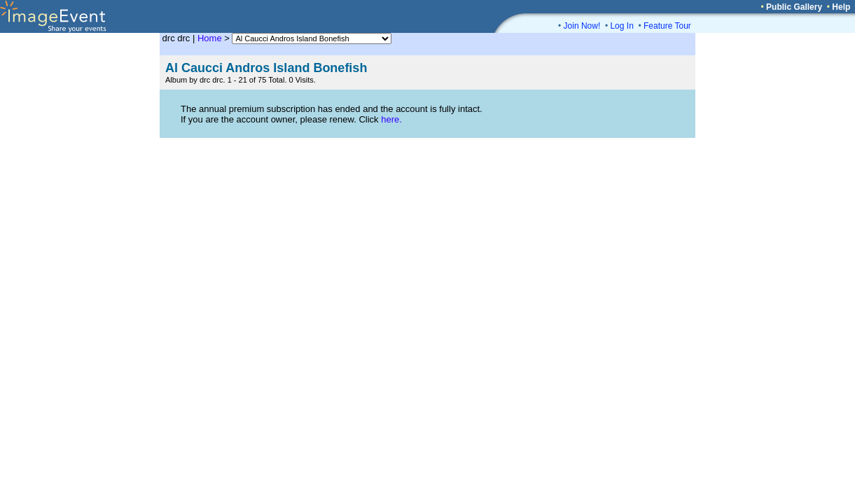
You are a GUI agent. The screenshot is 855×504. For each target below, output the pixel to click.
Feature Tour (667, 26)
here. (391, 119)
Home (210, 38)
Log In (621, 26)
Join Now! (582, 26)
